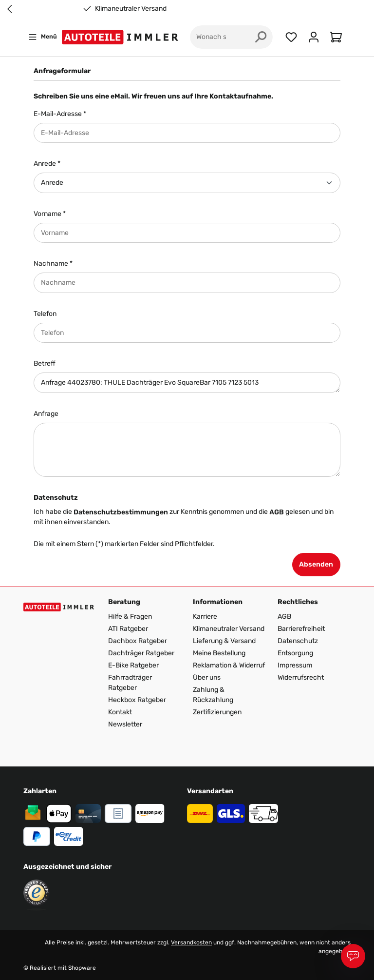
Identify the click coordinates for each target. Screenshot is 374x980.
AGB (277, 512)
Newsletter (125, 724)
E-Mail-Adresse (60, 114)
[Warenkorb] (338, 37)
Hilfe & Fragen (130, 617)
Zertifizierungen (217, 712)
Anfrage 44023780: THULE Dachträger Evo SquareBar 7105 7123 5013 (187, 383)
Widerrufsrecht (301, 677)
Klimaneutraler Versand (131, 9)
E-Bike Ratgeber (133, 665)
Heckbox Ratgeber (137, 700)
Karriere (205, 617)
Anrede (47, 164)
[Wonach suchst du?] (220, 37)
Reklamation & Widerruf (229, 665)
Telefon (45, 314)
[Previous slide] (10, 9)
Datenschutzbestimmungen (121, 512)
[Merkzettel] (291, 37)
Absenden (316, 564)
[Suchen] (261, 37)
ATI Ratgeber (128, 629)
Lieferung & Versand (224, 641)
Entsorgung (295, 653)
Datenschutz (298, 641)
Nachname (53, 264)
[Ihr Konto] (314, 37)
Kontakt (120, 712)
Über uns (207, 677)
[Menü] (43, 37)
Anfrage (46, 414)
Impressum (295, 665)
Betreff (45, 363)
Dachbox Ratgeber (138, 641)
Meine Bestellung (219, 653)
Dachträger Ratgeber (141, 653)
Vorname (50, 214)
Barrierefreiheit (301, 629)
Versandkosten (191, 942)
